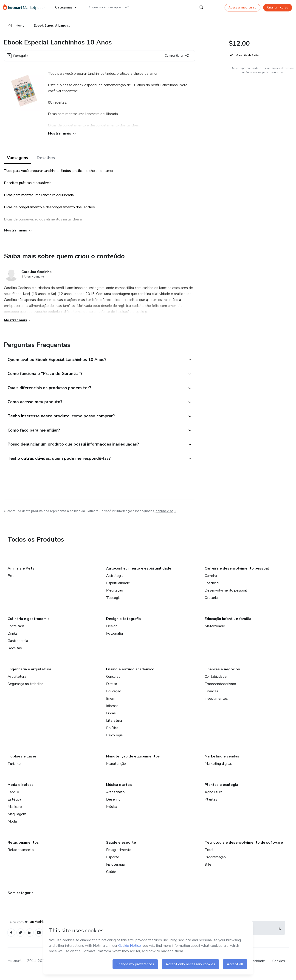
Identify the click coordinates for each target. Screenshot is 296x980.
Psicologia (114, 739)
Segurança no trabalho (25, 688)
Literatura (114, 725)
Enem (111, 703)
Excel (209, 854)
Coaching (212, 587)
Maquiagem (17, 818)
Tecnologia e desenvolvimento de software (244, 847)
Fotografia (114, 638)
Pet (11, 580)
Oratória (211, 602)
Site (208, 869)
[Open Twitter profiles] (22, 937)
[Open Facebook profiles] (12, 937)
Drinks (13, 638)
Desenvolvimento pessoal (226, 595)
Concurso (113, 681)
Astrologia (115, 580)
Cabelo (13, 796)
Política (112, 732)
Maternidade (215, 630)
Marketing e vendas (222, 760)
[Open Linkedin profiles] (32, 937)
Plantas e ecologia (221, 789)
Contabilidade (216, 681)
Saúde (111, 876)
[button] (94, 361)
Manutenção (116, 768)
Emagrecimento (119, 854)
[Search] (201, 7)
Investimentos (216, 703)
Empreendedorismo (220, 688)
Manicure (15, 811)
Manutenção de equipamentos (133, 760)
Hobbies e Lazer (22, 760)
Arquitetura (17, 681)
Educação (114, 695)
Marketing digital (218, 768)
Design (112, 630)
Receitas (15, 652)
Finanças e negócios (222, 673)
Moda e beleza (21, 789)
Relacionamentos (23, 847)
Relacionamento (21, 854)
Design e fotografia (123, 623)
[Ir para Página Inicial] (25, 7)
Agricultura (213, 796)
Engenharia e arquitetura (29, 673)
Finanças (211, 695)
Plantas (211, 804)
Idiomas (112, 710)
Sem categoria (21, 897)
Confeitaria (16, 630)
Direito (112, 688)
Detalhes (46, 159)
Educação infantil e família (228, 623)
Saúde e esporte (121, 847)
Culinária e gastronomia (29, 623)
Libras (111, 717)
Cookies (279, 966)
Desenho (113, 804)
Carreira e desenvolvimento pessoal (237, 573)
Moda (12, 826)
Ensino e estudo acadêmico (130, 673)
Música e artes (119, 789)
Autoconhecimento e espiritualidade (139, 573)
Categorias (66, 7)
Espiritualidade (118, 587)
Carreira (211, 580)
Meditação (115, 595)
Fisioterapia (115, 869)
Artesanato (115, 796)
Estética (14, 804)
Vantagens (17, 159)
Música (112, 811)
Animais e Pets (21, 573)
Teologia (113, 602)
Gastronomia (18, 645)
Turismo (14, 768)
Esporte (113, 861)
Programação (215, 861)
